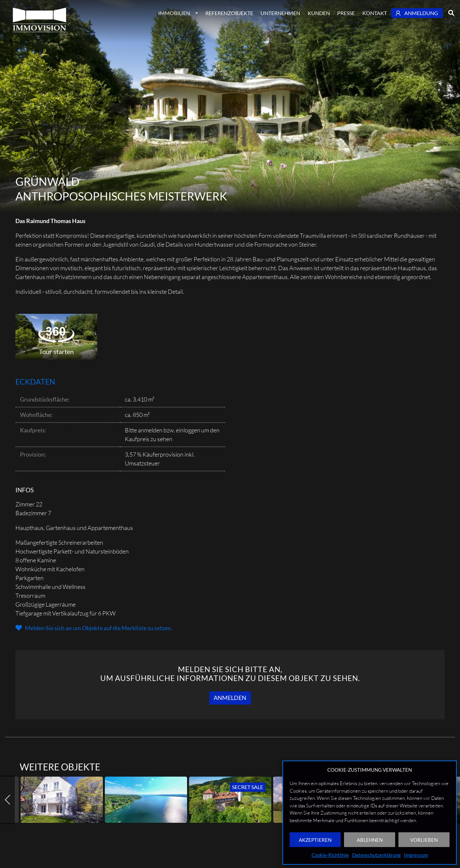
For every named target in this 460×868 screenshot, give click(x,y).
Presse (346, 13)
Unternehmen (280, 13)
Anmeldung (417, 13)
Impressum (416, 855)
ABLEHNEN (370, 840)
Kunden (319, 13)
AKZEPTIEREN (315, 840)
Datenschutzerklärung (376, 855)
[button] (94, 628)
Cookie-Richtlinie (330, 855)
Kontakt (375, 13)
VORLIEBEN (424, 840)
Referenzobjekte (229, 13)
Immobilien (174, 13)
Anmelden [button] (230, 698)
